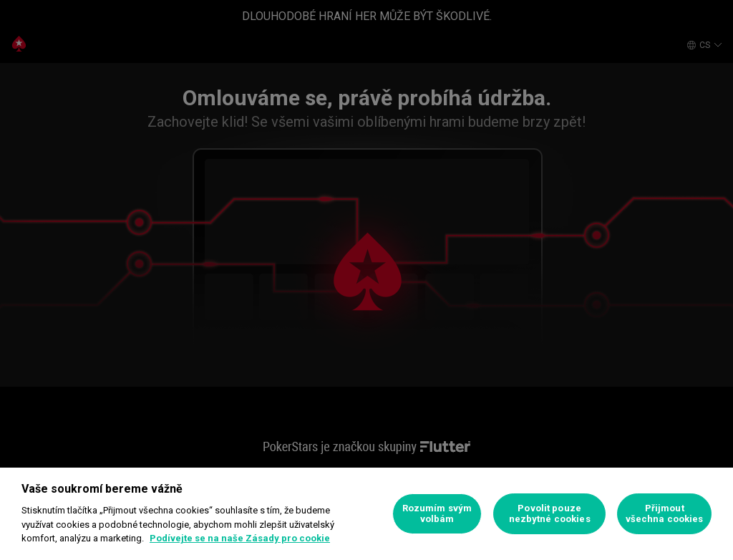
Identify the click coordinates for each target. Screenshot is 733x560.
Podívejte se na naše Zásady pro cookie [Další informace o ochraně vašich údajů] (240, 538)
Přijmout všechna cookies (665, 514)
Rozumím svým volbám (437, 514)
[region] (366, 514)
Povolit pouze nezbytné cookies (550, 514)
